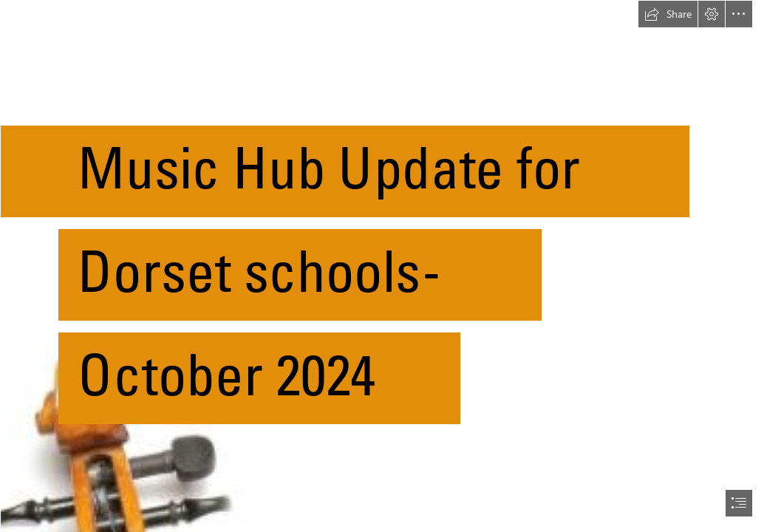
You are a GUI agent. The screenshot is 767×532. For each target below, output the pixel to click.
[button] (668, 14)
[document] (383, 266)
